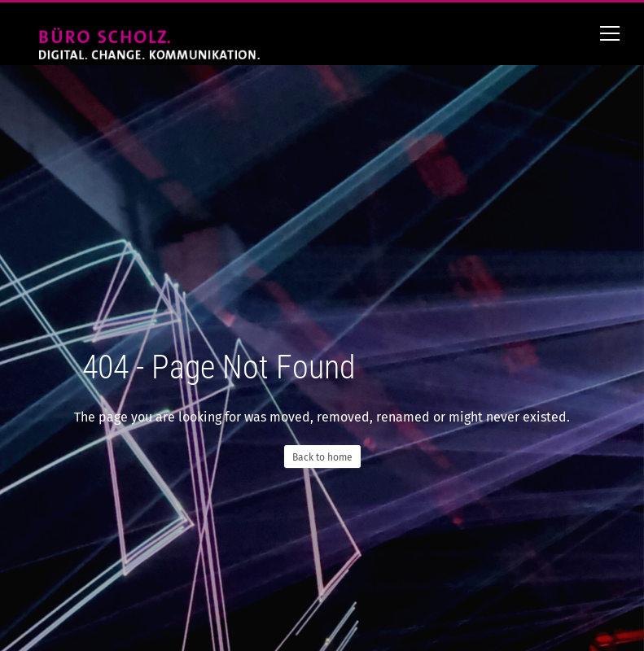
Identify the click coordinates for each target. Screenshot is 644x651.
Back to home (322, 457)
